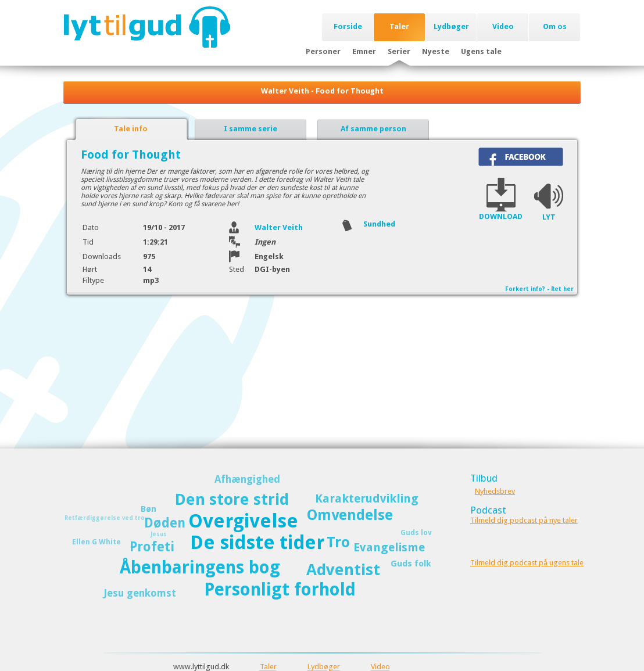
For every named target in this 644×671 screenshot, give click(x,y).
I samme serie (251, 129)
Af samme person (373, 129)
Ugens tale (481, 51)
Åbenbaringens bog (200, 567)
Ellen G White (96, 542)
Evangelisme (389, 547)
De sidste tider (257, 543)
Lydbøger (451, 26)
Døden (165, 523)
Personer (323, 51)
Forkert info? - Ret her (539, 289)
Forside (348, 26)
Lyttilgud (147, 27)
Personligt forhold (280, 589)
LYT (549, 217)
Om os (555, 26)
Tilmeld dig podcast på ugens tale (527, 563)
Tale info (131, 129)
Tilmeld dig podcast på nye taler (524, 520)
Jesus (159, 534)
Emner (364, 51)
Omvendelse (350, 515)
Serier (399, 51)
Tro (338, 542)
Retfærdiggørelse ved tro (105, 518)
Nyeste (436, 51)
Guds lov (416, 532)
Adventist (343, 570)
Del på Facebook (521, 157)
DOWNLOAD (501, 216)
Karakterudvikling (367, 498)
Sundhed (379, 224)
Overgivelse (243, 521)
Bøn (149, 509)
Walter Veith (279, 227)
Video (503, 26)
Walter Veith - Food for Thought (322, 91)
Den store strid (232, 499)
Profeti (152, 547)
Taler (399, 26)
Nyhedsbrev (495, 491)
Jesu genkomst (140, 593)
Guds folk (411, 564)
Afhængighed (247, 479)
